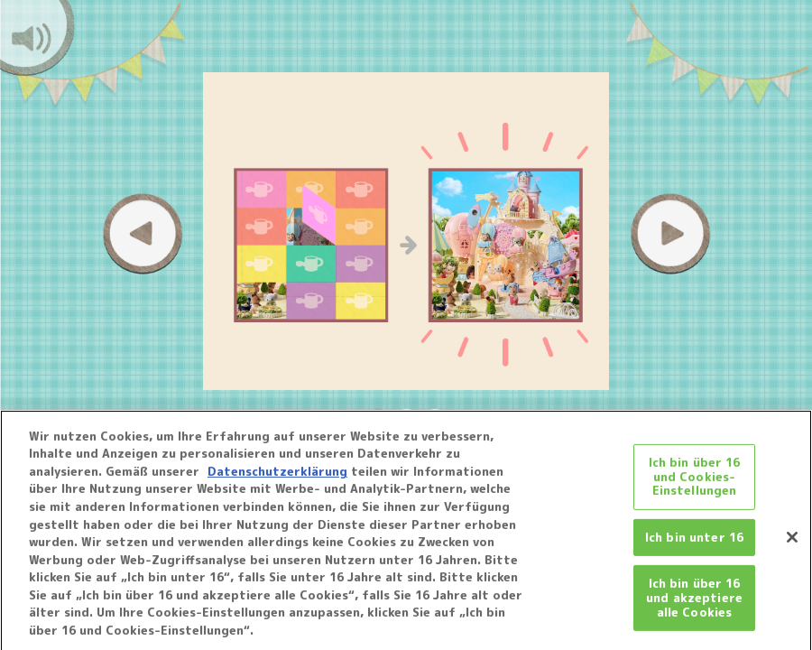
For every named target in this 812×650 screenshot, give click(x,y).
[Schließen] (792, 542)
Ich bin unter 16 (694, 542)
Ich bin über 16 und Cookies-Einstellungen (695, 481)
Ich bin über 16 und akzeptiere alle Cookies (694, 603)
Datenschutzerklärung (277, 477)
